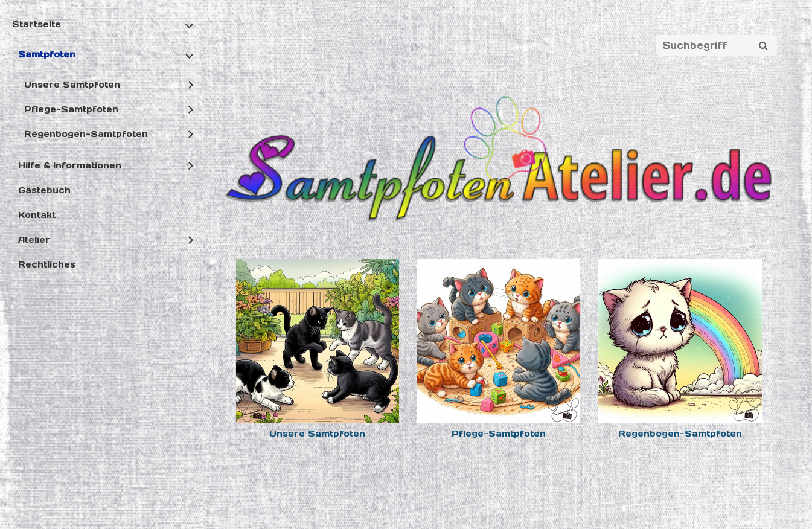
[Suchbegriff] (717, 45)
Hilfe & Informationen (70, 165)
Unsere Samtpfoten (72, 85)
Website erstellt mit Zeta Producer (479, 499)
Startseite (37, 24)
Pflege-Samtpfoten (71, 109)
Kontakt (37, 215)
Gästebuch (44, 190)
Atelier (34, 240)
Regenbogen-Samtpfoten (86, 134)
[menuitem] (101, 148)
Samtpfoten (47, 54)
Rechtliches (47, 264)
